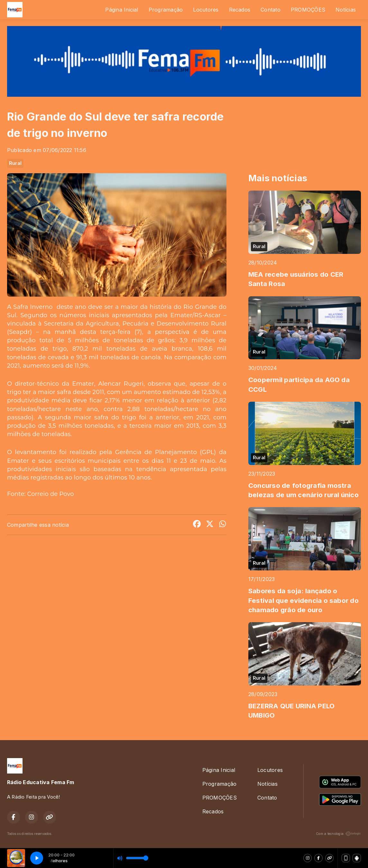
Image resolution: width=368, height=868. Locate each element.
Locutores (206, 10)
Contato (271, 10)
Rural (15, 163)
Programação (166, 10)
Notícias (346, 10)
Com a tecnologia (338, 834)
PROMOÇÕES (308, 10)
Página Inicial (122, 10)
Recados (240, 10)
